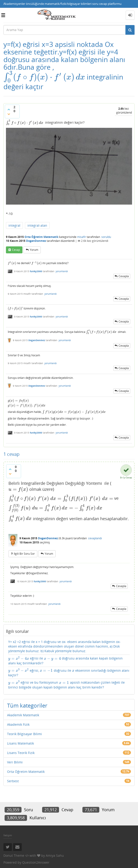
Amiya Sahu (55, 855)
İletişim (8, 835)
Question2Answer (36, 862)
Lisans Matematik (20, 743)
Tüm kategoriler (27, 705)
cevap (16, 250)
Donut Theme (14, 855)
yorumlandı (62, 271)
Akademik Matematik (23, 715)
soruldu (106, 237)
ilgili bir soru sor (24, 554)
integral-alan (37, 225)
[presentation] (44, 77)
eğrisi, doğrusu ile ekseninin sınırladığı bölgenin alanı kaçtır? (69, 673)
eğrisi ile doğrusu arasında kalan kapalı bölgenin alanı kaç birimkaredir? (65, 661)
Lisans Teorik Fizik (21, 753)
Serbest (13, 781)
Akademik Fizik (18, 724)
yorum (34, 250)
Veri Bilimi (15, 762)
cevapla (124, 276)
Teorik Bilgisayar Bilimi (24, 734)
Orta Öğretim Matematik (41, 237)
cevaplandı (95, 538)
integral (14, 225)
